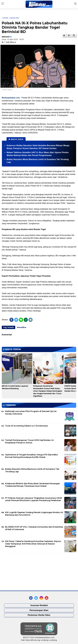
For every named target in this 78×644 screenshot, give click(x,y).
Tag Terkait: (9, 327)
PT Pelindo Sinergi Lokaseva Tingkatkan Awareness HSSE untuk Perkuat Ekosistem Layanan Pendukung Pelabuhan (34, 499)
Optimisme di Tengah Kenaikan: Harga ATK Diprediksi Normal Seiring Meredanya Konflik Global (31, 456)
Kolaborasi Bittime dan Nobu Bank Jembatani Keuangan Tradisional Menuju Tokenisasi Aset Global (32, 485)
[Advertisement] (20, 572)
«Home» (5, 18)
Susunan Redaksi (39, 605)
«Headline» (14, 18)
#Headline (22, 327)
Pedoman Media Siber (39, 615)
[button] (74, 36)
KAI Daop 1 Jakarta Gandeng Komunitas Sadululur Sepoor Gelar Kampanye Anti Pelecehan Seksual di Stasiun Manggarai (33, 544)
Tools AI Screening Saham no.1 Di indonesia (26, 426)
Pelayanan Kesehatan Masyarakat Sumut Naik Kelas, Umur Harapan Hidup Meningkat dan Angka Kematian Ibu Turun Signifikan (48, 391)
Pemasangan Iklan (39, 610)
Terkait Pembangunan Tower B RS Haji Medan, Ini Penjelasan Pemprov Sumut (29, 441)
